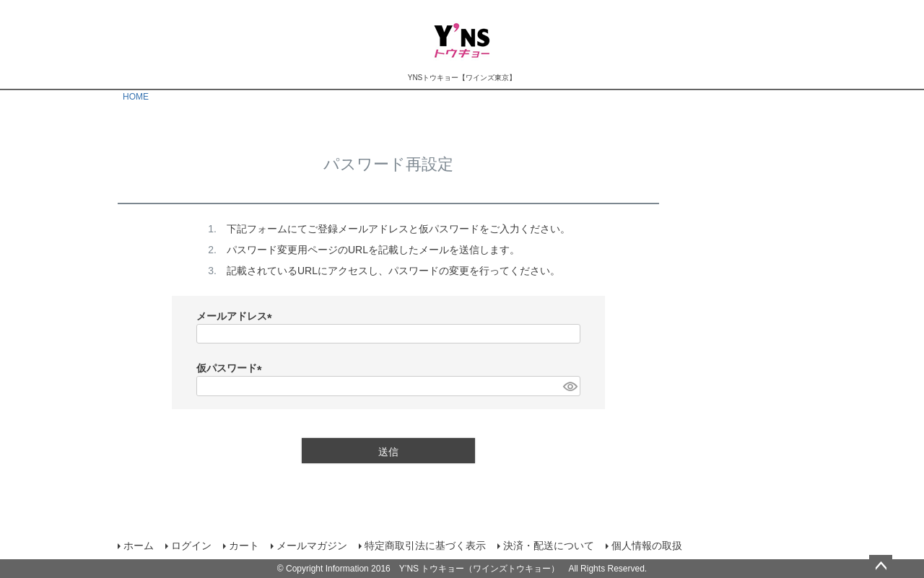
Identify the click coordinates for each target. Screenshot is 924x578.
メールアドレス (237, 316)
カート (244, 546)
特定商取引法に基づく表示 (425, 546)
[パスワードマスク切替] (570, 386)
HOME (136, 97)
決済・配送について (549, 546)
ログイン (191, 546)
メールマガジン (312, 546)
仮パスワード (232, 368)
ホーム (139, 546)
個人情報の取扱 (647, 546)
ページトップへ (881, 566)
